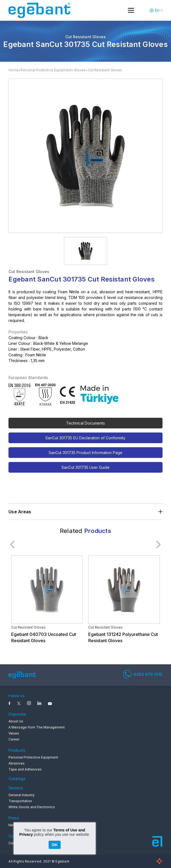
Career (14, 739)
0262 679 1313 (143, 674)
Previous (13, 544)
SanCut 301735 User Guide (85, 467)
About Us (16, 721)
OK (55, 845)
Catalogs (17, 779)
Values (14, 733)
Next (158, 544)
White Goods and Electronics (32, 807)
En (157, 10)
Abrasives (17, 763)
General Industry (22, 795)
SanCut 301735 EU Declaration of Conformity (85, 438)
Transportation (20, 801)
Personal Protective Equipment (46, 70)
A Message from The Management (37, 727)
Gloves (80, 70)
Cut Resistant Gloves (105, 70)
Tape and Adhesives (25, 769)
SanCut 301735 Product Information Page (85, 453)
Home (14, 70)
